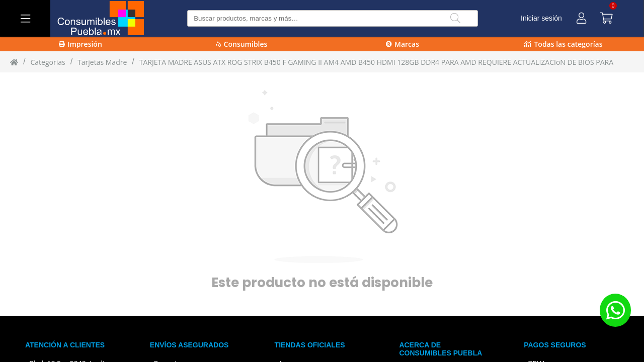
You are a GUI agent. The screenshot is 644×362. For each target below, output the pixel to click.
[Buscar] (455, 18)
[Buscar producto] (332, 18)
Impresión (80, 44)
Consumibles (242, 44)
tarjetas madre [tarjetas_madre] (102, 62)
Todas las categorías (563, 44)
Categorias (48, 62)
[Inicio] (14, 62)
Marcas (403, 44)
